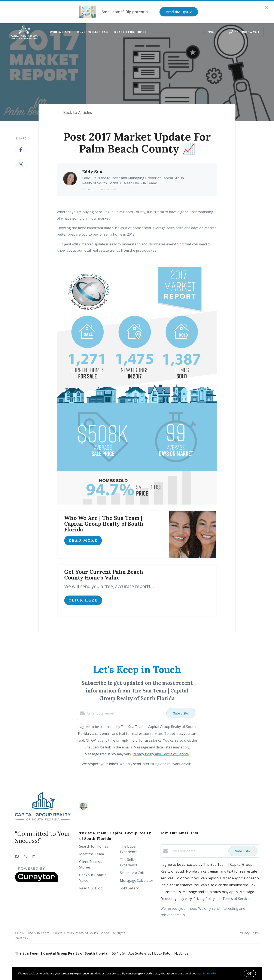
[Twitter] (25, 856)
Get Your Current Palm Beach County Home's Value (104, 575)
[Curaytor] (36, 881)
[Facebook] (17, 856)
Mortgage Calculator (137, 880)
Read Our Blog (91, 888)
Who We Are (60, 32)
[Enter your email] (126, 713)
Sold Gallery (129, 888)
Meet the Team (92, 854)
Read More (83, 540)
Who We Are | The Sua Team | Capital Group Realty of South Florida (104, 524)
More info (209, 973)
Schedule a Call (132, 873)
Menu (208, 32)
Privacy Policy (249, 933)
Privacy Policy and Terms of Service (161, 754)
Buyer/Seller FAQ (93, 32)
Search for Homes (130, 32)
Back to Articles (78, 112)
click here (83, 600)
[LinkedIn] (34, 856)
